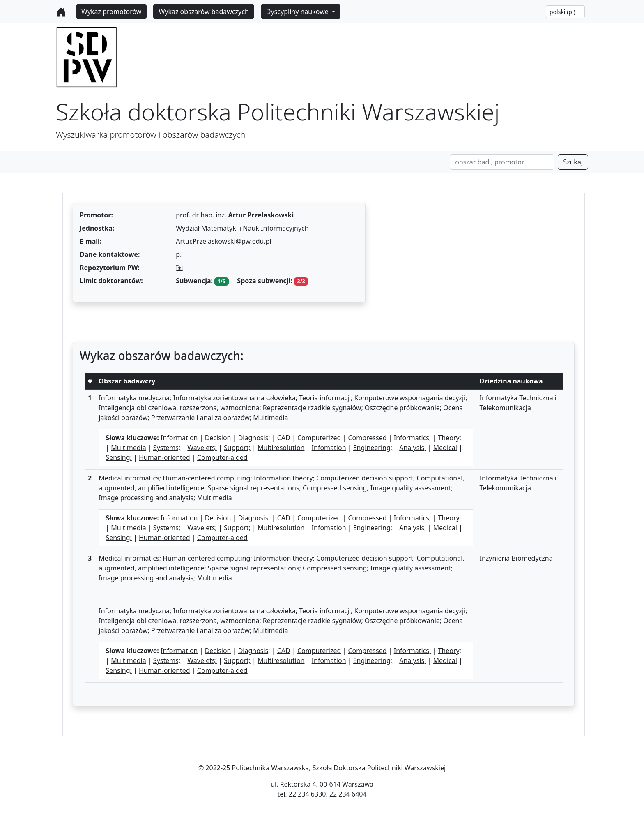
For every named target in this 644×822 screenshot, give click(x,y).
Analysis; (413, 448)
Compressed (367, 438)
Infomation (329, 448)
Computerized (319, 438)
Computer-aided (222, 457)
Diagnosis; (254, 438)
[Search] (502, 162)
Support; (237, 448)
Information (179, 438)
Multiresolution (281, 448)
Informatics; (413, 438)
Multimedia (128, 448)
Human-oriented (164, 457)
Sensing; (119, 457)
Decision (218, 438)
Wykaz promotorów (111, 12)
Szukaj (573, 162)
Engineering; (373, 448)
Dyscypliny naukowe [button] (298, 12)
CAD (284, 438)
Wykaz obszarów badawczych (204, 12)
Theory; (450, 438)
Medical (445, 448)
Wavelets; (202, 448)
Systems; (167, 448)
